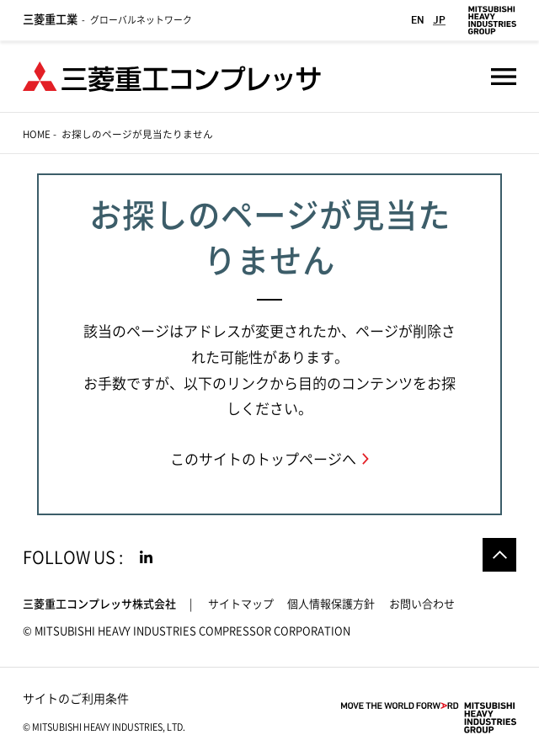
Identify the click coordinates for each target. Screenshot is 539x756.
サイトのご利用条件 (76, 699)
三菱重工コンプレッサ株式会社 (99, 604)
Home (37, 134)
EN (418, 20)
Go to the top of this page (499, 555)
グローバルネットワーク (107, 20)
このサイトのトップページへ (263, 459)
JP (439, 20)
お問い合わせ (422, 604)
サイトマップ (241, 604)
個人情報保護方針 (331, 604)
